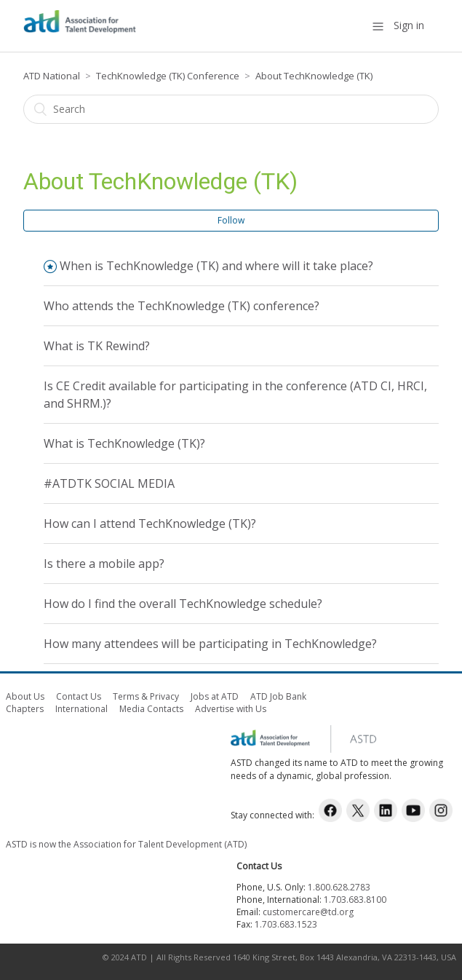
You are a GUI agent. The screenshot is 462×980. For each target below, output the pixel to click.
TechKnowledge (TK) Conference (168, 76)
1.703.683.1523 (286, 924)
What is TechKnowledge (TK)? (124, 443)
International (81, 709)
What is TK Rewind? (97, 346)
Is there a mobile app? (104, 564)
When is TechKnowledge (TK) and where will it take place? (216, 266)
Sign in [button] (409, 25)
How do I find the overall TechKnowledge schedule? (183, 604)
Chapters (25, 709)
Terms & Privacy (146, 696)
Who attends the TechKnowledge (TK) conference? (182, 306)
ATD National (52, 76)
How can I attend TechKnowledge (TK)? (150, 523)
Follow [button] (231, 220)
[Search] (231, 109)
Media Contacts (151, 709)
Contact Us (79, 696)
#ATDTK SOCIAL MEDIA (109, 483)
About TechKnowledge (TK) (314, 76)
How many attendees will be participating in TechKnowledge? (210, 644)
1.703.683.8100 (355, 900)
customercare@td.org (308, 912)
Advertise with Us (231, 709)
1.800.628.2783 (339, 887)
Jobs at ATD (215, 696)
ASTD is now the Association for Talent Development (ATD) (126, 844)
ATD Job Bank (278, 696)
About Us (25, 696)
